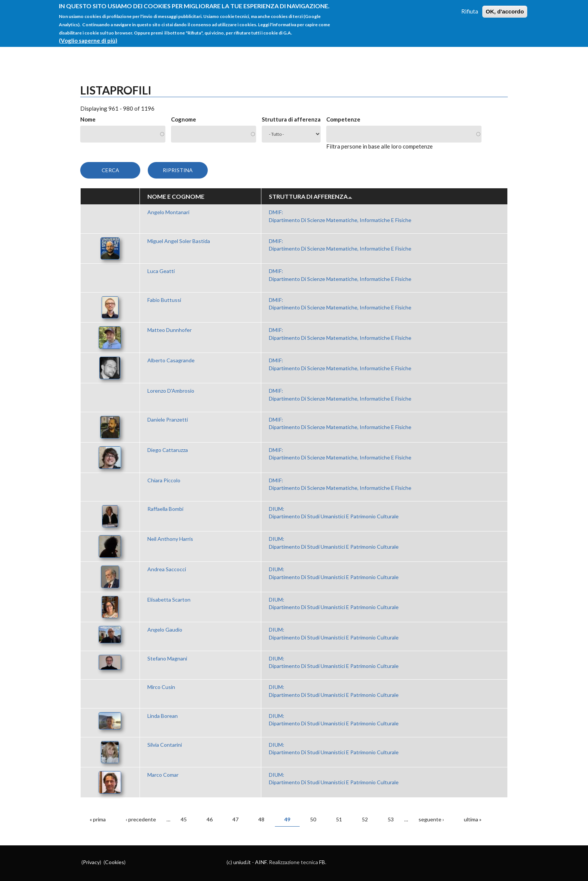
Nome (88, 119)
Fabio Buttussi (164, 300)
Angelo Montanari (168, 212)
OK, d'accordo (505, 7)
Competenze (343, 119)
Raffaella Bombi (165, 509)
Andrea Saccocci (167, 569)
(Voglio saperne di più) (88, 36)
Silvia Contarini (165, 745)
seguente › (431, 819)
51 (339, 819)
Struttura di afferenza (291, 119)
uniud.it (242, 862)
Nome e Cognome (176, 196)
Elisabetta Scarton (169, 600)
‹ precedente (141, 819)
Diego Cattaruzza (168, 450)
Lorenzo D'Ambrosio (171, 391)
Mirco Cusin (161, 687)
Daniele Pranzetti (168, 419)
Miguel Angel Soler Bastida (179, 241)
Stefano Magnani (167, 658)
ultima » (473, 819)
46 (210, 819)
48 (261, 819)
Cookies (115, 862)
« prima (98, 819)
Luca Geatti (161, 271)
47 (235, 819)
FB (322, 862)
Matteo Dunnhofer (169, 330)
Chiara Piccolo (164, 480)
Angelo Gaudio (165, 630)
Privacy (91, 862)
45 (184, 819)
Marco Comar (163, 775)
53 (391, 819)
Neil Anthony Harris (170, 539)
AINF (261, 862)
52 (365, 819)
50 (313, 819)
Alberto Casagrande (171, 360)
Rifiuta (470, 6)
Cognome (184, 119)
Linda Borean (163, 716)
